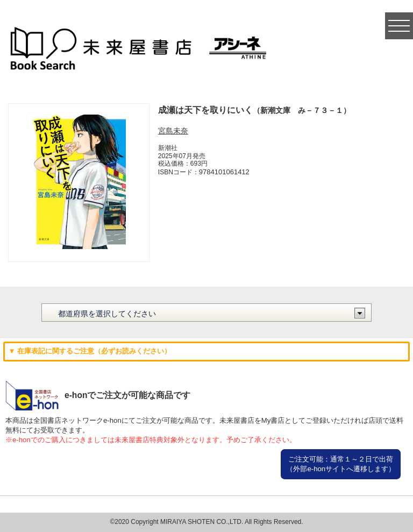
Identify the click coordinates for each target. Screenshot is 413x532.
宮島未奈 (173, 131)
